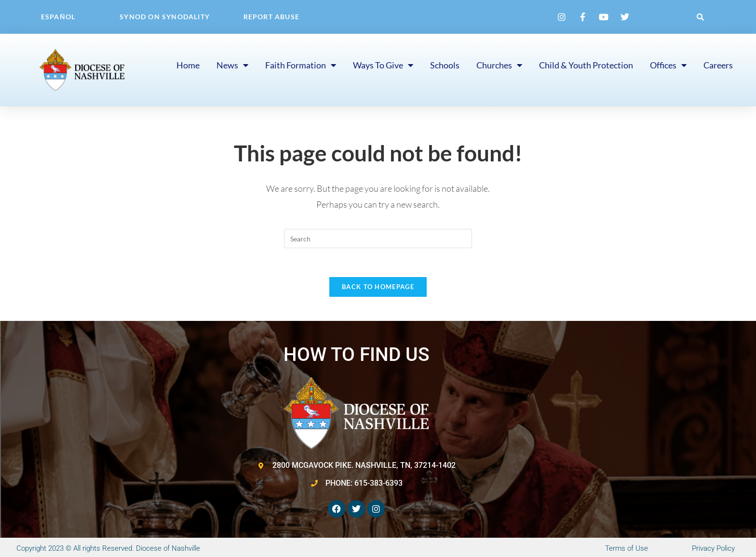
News (232, 65)
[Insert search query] (378, 239)
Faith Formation (301, 65)
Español (58, 17)
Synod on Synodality (165, 17)
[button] (701, 17)
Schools (445, 65)
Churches (499, 65)
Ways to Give (383, 65)
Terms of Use (627, 548)
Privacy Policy (713, 548)
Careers (718, 65)
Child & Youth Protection (586, 65)
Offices (668, 65)
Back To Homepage (378, 287)
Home (188, 65)
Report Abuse (271, 17)
